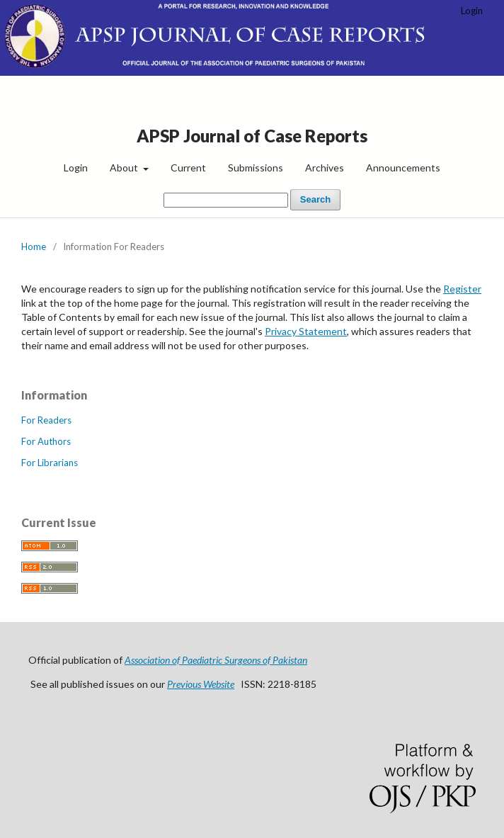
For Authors (46, 441)
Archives (325, 168)
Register (462, 289)
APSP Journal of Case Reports (252, 136)
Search (315, 199)
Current (188, 168)
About (125, 168)
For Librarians (50, 463)
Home (34, 247)
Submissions (256, 168)
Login (76, 168)
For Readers (46, 420)
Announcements (403, 168)
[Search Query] (226, 200)
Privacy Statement (306, 331)
